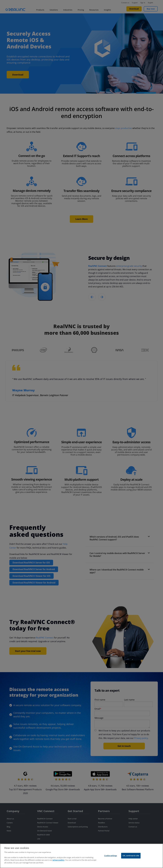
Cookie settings (111, 859)
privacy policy (58, 864)
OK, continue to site (131, 859)
